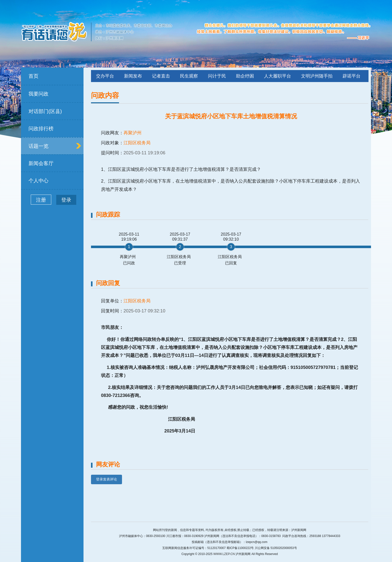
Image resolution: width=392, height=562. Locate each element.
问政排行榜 (41, 129)
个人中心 (38, 181)
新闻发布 (133, 76)
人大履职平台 (277, 76)
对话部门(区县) (45, 111)
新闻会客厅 (41, 163)
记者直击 (161, 76)
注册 (41, 200)
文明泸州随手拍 (317, 76)
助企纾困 (245, 76)
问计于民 (217, 76)
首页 (33, 76)
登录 (66, 200)
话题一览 (38, 146)
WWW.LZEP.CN (224, 554)
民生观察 (189, 76)
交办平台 (105, 76)
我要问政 (38, 94)
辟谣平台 (351, 76)
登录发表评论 (106, 479)
